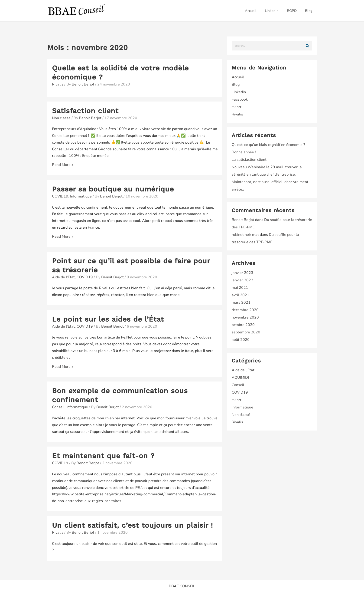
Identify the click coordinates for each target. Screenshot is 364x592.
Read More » (63, 165)
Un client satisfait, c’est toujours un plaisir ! (132, 525)
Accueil (238, 77)
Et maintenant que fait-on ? (103, 456)
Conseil (58, 407)
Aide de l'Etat (63, 277)
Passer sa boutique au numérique (113, 189)
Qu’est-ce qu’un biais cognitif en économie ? (268, 145)
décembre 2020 (245, 310)
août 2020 (241, 340)
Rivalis (58, 84)
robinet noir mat (245, 235)
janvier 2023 (242, 273)
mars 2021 (241, 303)
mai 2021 (240, 288)
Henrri (237, 107)
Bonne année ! (244, 152)
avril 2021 (240, 295)
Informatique (81, 196)
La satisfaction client (249, 160)
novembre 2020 (245, 317)
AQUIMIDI (240, 378)
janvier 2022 (242, 280)
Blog (236, 85)
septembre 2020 (246, 332)
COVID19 (60, 196)
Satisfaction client (85, 111)
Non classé (61, 118)
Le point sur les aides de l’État (108, 319)
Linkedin (239, 92)
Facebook (240, 99)
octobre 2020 (243, 325)
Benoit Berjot (243, 220)
